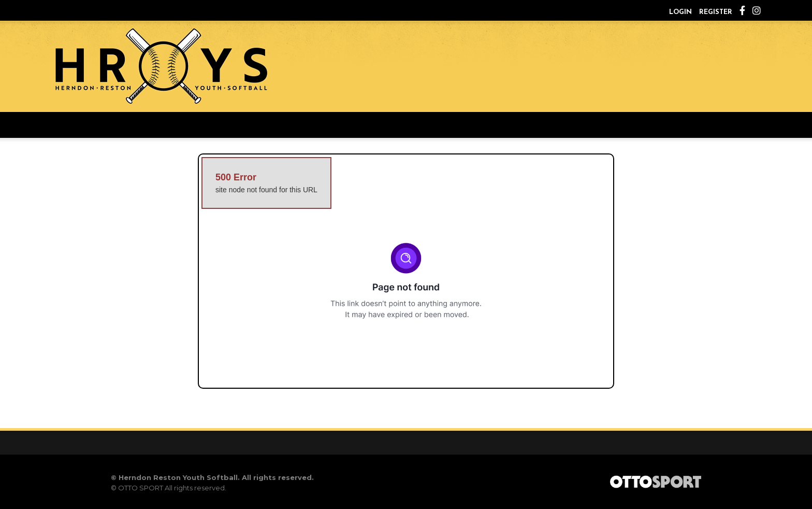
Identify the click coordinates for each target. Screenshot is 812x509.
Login (680, 12)
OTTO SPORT (141, 488)
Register (716, 12)
